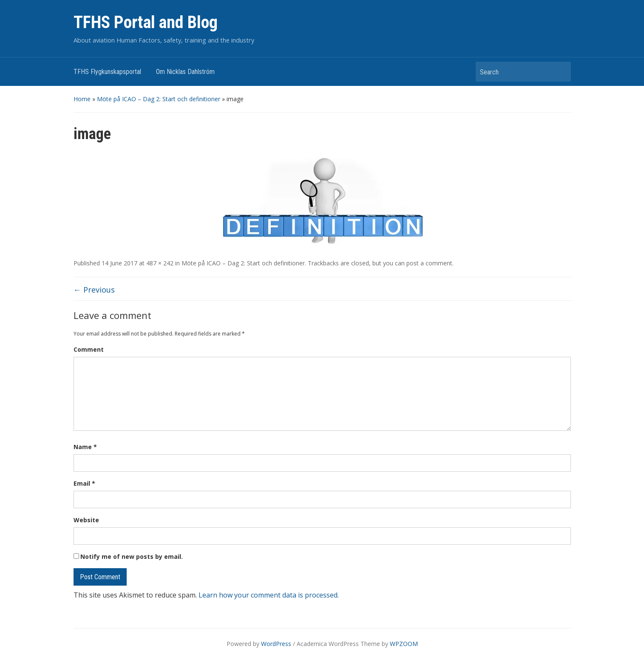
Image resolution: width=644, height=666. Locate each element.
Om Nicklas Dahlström (185, 72)
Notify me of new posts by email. (132, 556)
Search (560, 72)
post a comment (429, 263)
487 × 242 (160, 263)
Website (86, 520)
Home (82, 99)
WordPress (276, 644)
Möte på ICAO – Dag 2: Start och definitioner (159, 99)
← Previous (94, 290)
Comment (89, 349)
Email (84, 483)
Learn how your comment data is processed (268, 595)
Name (85, 447)
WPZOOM (404, 644)
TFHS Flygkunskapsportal (107, 72)
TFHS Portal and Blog (146, 22)
